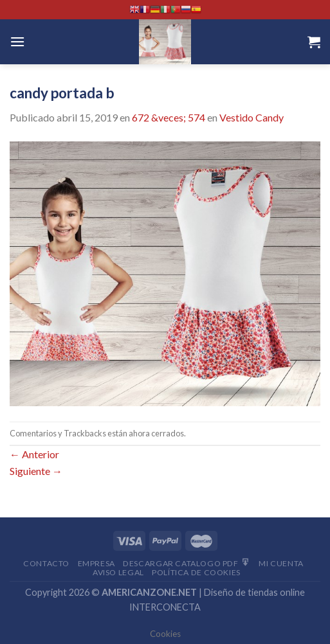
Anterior (34, 454)
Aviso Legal (118, 572)
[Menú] (17, 41)
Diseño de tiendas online (254, 592)
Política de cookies (196, 572)
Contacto (46, 563)
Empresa (96, 563)
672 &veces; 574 (169, 117)
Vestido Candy (252, 117)
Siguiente (36, 471)
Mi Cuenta (281, 563)
